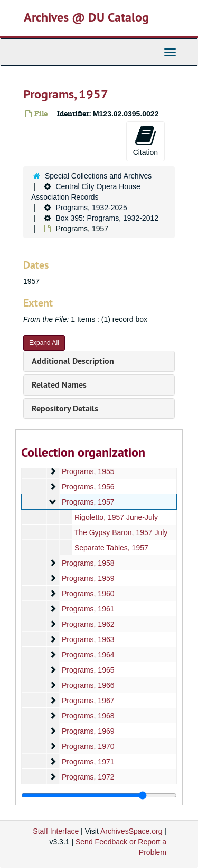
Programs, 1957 (88, 502)
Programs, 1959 (88, 578)
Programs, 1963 (88, 639)
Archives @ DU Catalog (86, 17)
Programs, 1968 (88, 716)
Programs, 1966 (88, 685)
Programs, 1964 (88, 655)
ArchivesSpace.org (131, 831)
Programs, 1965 (88, 670)
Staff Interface (56, 831)
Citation (145, 141)
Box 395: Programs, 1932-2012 (107, 218)
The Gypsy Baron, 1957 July (121, 532)
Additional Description (73, 361)
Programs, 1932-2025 (91, 208)
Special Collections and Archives (98, 176)
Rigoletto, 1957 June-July (116, 517)
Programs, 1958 (88, 563)
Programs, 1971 (88, 762)
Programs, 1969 (88, 731)
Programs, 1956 (88, 487)
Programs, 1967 (88, 701)
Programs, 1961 (88, 609)
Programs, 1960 (88, 594)
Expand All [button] (44, 343)
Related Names (59, 385)
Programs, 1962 (88, 624)
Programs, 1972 (88, 777)
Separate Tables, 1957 (111, 548)
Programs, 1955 (88, 471)
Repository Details (65, 408)
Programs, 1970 (88, 746)
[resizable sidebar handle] (99, 795)
